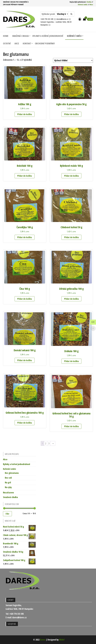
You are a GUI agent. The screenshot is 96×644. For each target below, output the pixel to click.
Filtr (7, 514)
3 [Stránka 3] (49, 443)
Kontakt (27, 43)
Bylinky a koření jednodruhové (48, 36)
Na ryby (8, 487)
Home (6, 36)
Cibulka (89, 2)
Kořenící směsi (83, 5)
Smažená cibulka (20, 36)
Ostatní (7, 43)
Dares (43, 640)
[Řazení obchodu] (73, 60)
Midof (62, 640)
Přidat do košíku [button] (25, 114)
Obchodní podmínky (45, 43)
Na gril (8, 482)
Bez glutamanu (12, 473)
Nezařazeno (8, 492)
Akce (91, 5)
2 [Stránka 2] (46, 443)
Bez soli (8, 478)
